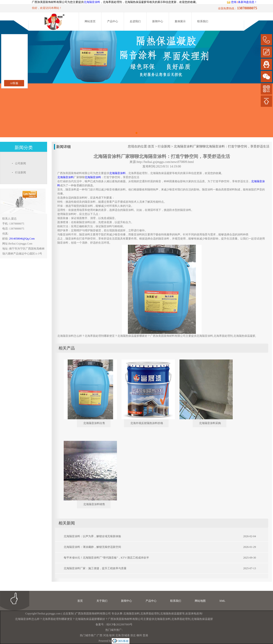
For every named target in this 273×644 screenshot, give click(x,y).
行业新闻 (164, 146)
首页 (151, 146)
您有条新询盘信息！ (242, 2)
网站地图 (200, 601)
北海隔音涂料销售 (94, 504)
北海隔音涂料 (92, 2)
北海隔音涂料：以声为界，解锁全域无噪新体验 (92, 536)
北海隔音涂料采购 (210, 423)
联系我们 (203, 21)
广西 (100, 635)
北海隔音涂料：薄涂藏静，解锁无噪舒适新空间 (92, 547)
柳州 (139, 635)
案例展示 (180, 21)
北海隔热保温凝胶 (171, 614)
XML (222, 601)
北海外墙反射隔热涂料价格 (147, 423)
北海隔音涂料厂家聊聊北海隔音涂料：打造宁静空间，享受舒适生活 (222, 146)
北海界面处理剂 (150, 614)
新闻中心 (158, 21)
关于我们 (102, 601)
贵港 (145, 635)
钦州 (112, 635)
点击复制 (68, 614)
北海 (118, 635)
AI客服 (14, 83)
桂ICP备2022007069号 (120, 624)
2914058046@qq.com (22, 239)
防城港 (126, 635)
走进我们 (135, 21)
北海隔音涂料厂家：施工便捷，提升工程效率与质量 (95, 568)
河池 (106, 635)
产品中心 (113, 21)
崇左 (133, 635)
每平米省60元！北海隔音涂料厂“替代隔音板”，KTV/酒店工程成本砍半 (106, 558)
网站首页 (90, 21)
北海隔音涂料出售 (94, 423)
